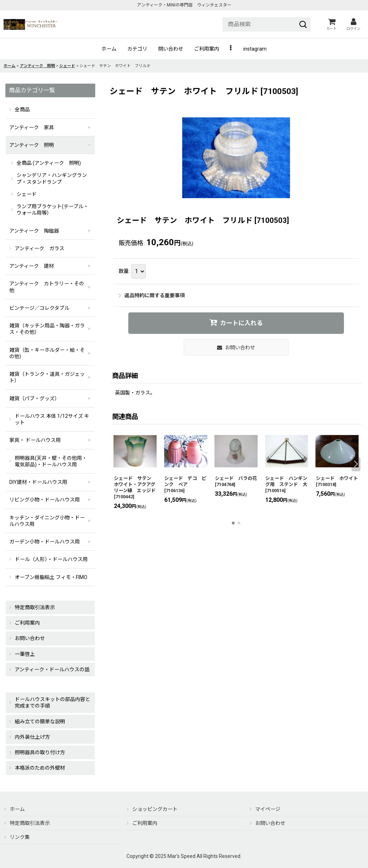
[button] (231, 49)
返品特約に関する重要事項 (152, 295)
